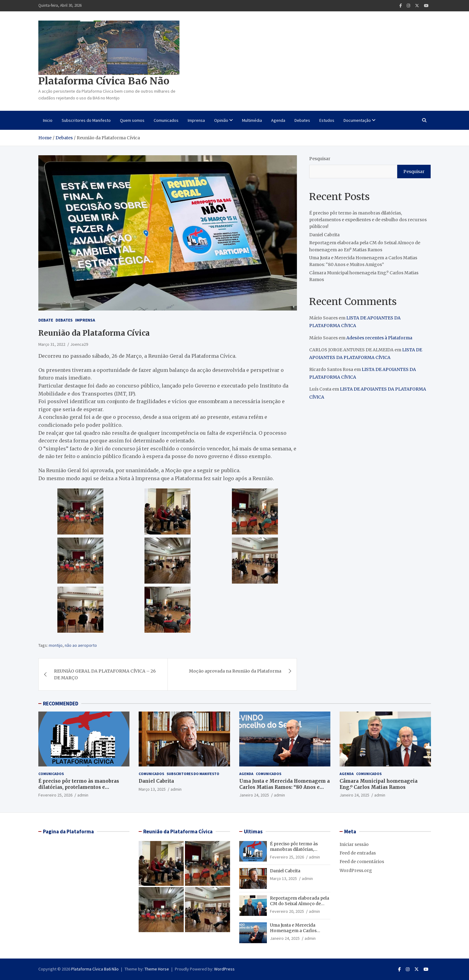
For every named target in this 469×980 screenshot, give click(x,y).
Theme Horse (157, 969)
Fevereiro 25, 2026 (55, 795)
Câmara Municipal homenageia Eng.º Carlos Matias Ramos (379, 784)
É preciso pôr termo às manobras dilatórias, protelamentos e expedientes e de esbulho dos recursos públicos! (368, 220)
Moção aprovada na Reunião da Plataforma (235, 671)
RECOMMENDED (61, 704)
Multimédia (252, 120)
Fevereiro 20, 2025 (287, 911)
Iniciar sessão (354, 844)
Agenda (278, 120)
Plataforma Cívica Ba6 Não (104, 81)
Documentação (357, 120)
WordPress (224, 969)
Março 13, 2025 (152, 789)
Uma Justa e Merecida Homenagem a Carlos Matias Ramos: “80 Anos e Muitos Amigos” (284, 787)
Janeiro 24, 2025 (254, 795)
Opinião (221, 120)
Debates (302, 120)
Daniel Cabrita (324, 235)
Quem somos (132, 120)
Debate (46, 320)
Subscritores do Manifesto (86, 120)
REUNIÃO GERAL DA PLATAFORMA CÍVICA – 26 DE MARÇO (105, 674)
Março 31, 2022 (52, 344)
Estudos (327, 120)
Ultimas (253, 831)
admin (83, 795)
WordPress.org (356, 870)
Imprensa (196, 120)
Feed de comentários (362, 862)
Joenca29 (79, 344)
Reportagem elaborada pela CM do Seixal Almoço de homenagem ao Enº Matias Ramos (300, 907)
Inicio (48, 120)
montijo (56, 645)
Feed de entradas (358, 853)
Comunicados (166, 120)
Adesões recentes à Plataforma (379, 338)
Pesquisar (320, 159)
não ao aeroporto (81, 645)
